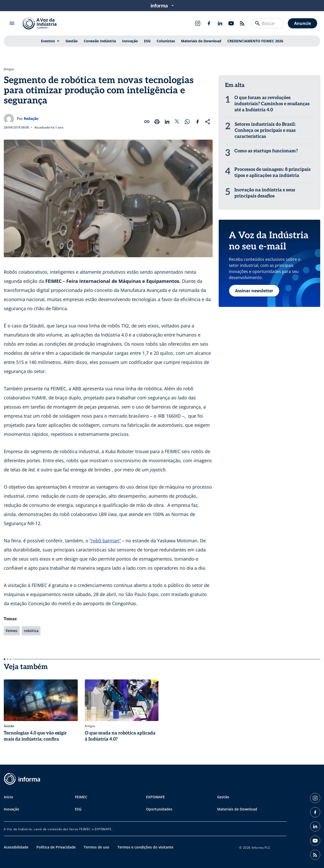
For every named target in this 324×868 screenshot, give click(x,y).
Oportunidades (159, 809)
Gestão (72, 41)
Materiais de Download (201, 41)
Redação (31, 118)
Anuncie (302, 23)
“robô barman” (105, 541)
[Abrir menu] (12, 23)
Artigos (9, 69)
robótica (31, 631)
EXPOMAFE (155, 797)
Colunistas (166, 41)
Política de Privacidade (56, 847)
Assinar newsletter (254, 291)
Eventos (48, 41)
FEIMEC (81, 797)
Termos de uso (97, 847)
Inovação (130, 41)
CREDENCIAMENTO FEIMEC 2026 (255, 41)
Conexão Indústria (100, 41)
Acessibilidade (16, 847)
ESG (147, 41)
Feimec (12, 631)
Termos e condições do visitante (145, 847)
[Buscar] (257, 23)
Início (8, 797)
